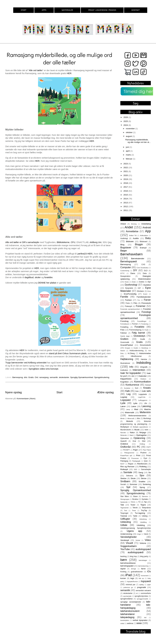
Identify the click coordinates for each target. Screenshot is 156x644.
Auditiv (136, 238)
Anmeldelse (132, 231)
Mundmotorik (126, 430)
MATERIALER (67, 10)
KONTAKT (136, 10)
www (139, 623)
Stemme (145, 496)
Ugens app (134, 531)
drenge (134, 569)
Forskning (145, 324)
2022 (126, 168)
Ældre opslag (105, 392)
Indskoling (144, 363)
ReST (122, 464)
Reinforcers (142, 464)
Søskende (124, 502)
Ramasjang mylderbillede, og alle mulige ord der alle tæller (59, 58)
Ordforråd (125, 447)
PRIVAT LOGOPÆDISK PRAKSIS (102, 10)
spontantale (127, 596)
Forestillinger (142, 321)
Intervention (139, 370)
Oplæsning (139, 438)
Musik (137, 430)
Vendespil (125, 540)
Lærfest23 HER (84, 254)
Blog (122, 245)
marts (129, 155)
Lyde (123, 403)
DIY (135, 270)
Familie (124, 297)
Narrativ (123, 433)
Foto (122, 330)
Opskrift (123, 441)
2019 (126, 179)
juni (128, 147)
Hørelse (144, 359)
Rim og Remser (127, 467)
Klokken (143, 379)
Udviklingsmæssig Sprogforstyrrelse (136, 528)
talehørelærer (128, 614)
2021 (126, 171)
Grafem (124, 339)
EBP (139, 288)
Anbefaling (146, 224)
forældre (48, 277)
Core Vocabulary (142, 268)
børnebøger (143, 560)
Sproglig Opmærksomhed (82, 377)
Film (135, 303)
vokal (122, 623)
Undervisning (126, 534)
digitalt (123, 569)
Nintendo (124, 435)
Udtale (124, 525)
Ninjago (143, 432)
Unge (139, 534)
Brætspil (143, 248)
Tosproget (124, 513)
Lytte (135, 403)
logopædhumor (132, 581)
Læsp (128, 409)
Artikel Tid (133, 235)
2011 (126, 210)
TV (139, 502)
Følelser (124, 333)
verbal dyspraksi (140, 620)
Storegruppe (125, 499)
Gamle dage (125, 336)
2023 (126, 164)
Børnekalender (138, 259)
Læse (134, 406)
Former (135, 324)
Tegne (143, 505)
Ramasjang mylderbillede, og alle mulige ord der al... (138, 141)
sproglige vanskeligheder (131, 602)
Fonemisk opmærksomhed (130, 309)
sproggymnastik (142, 599)
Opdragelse (141, 435)
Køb (127, 391)
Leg (128, 394)
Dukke (142, 282)
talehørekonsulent (130, 611)
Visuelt (129, 543)
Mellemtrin (145, 412)
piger (149, 585)
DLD (146, 271)
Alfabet (123, 224)
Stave (135, 496)
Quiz (146, 461)
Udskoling (126, 522)
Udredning (143, 519)
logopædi (146, 581)
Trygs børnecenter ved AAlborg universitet (26, 363)
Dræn (134, 282)
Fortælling (124, 327)
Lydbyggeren (143, 400)
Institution (124, 370)
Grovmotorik (145, 345)
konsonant (145, 576)
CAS (143, 265)
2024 (126, 125)
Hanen (123, 351)
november (131, 129)
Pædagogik (136, 461)
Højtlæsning (127, 359)
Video (148, 540)
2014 (126, 199)
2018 (126, 183)
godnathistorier (137, 572)
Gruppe (127, 348)
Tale (122, 505)
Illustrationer (125, 363)
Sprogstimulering (102, 377)
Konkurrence (132, 385)
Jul (133, 376)
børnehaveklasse (128, 563)
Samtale (128, 472)
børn (124, 560)
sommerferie (146, 593)
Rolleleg (143, 467)
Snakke (142, 482)
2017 (126, 187)
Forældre (140, 327)
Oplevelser (125, 438)
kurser (123, 578)
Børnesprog (18, 377)
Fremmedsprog (135, 330)
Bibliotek (130, 241)
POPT (149, 447)
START (23, 10)
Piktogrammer (129, 453)
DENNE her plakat (47, 283)
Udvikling (141, 525)
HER (69, 73)
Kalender (143, 376)
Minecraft (131, 418)
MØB (146, 430)
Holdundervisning (137, 351)
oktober (129, 132)
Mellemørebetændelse (137, 416)
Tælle (135, 516)
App (148, 231)
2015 (126, 195)
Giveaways (139, 336)
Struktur (135, 499)
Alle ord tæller (36, 70)
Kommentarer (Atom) (26, 399)
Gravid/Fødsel (127, 345)
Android (147, 227)
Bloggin (139, 244)
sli (137, 593)
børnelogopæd (127, 566)
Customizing (125, 271)
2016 (126, 191)
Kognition (125, 382)
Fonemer (141, 306)
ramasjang (44, 377)
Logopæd (125, 400)
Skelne (123, 478)
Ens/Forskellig (130, 294)
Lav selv (146, 391)
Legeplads (143, 394)
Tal (145, 502)
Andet (129, 227)
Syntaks (145, 499)
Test (126, 510)
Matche (148, 409)
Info (131, 367)
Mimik (122, 418)
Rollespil (124, 469)
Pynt (145, 458)
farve (143, 569)
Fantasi (128, 300)
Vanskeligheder (129, 537)
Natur (132, 432)
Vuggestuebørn (129, 546)
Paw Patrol (147, 450)
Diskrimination (144, 279)
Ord (36, 377)
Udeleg (145, 516)
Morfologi (147, 418)
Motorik (130, 421)
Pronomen (135, 458)
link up (141, 578)
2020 (126, 175)
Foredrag (124, 321)
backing (123, 556)
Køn (137, 391)
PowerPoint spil (126, 456)
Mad (136, 409)
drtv (26, 377)
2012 (126, 206)
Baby (148, 238)
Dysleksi (147, 285)
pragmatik (142, 587)
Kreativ (147, 388)
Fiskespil (128, 306)
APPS (44, 10)
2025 (126, 121)
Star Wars (125, 496)
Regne (131, 464)
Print (138, 455)
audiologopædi (135, 552)
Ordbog (142, 444)
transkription (125, 620)
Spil (128, 487)
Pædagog (124, 461)
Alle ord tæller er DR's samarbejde (22, 242)
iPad (128, 575)
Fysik (146, 330)
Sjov (142, 475)
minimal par (131, 585)
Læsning (146, 406)
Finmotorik (146, 303)
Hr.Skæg (131, 353)
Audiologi (124, 238)
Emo (149, 291)
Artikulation (144, 235)
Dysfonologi (131, 285)
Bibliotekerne (63, 242)
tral (145, 617)
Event (145, 294)
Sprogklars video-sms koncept (43, 369)
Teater (133, 505)
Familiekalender (144, 297)
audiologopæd (143, 549)
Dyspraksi (129, 288)
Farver (147, 300)
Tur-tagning (140, 513)
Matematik (130, 412)
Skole (133, 478)
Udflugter (125, 519)
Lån (146, 403)
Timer (134, 510)
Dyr (149, 282)
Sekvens (130, 476)
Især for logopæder (131, 373)
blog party (144, 556)
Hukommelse (145, 353)
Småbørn (125, 481)
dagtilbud (29, 277)
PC (139, 447)
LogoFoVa (142, 397)
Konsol (148, 385)
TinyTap (144, 510)
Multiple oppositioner (140, 427)
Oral (134, 441)
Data (145, 273)
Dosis (127, 282)
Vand (146, 534)
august (129, 136)
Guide (136, 348)
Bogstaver (126, 247)
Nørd (131, 435)
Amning (134, 224)
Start (59, 392)
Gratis (31, 377)
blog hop (133, 556)
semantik (54, 377)
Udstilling (143, 522)
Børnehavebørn (131, 254)
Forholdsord (125, 324)
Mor (139, 418)
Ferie (128, 303)
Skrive (144, 478)
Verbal (138, 540)
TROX (133, 502)
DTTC (122, 273)
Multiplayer (125, 427)
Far (139, 300)
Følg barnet (138, 333)
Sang (141, 472)
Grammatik (125, 342)
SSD (135, 469)
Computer (126, 267)
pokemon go (128, 587)
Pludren (143, 453)
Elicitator (140, 291)
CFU (73, 242)
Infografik (144, 367)
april (128, 151)
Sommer (133, 484)
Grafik (143, 339)
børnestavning (143, 566)
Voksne (143, 543)
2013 (126, 203)
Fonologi (146, 312)
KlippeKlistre (126, 379)
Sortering (147, 484)
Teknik (135, 508)
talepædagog (127, 617)
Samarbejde (146, 469)
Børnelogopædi (129, 261)
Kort (137, 388)
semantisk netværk (143, 591)
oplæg (141, 585)
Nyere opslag (13, 392)
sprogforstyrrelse (141, 596)
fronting (123, 572)
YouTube (125, 549)
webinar (130, 623)
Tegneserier (125, 508)
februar (129, 159)
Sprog (142, 487)
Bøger (124, 251)
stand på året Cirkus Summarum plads (68, 353)
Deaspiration (125, 276)
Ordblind (124, 444)
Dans (133, 273)
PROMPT (126, 450)
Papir (135, 450)
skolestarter (64, 377)
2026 (126, 117)
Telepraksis (146, 508)
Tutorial (124, 516)
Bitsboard (144, 242)
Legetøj (124, 397)
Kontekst (127, 388)
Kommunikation (142, 382)
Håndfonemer (136, 356)
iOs (149, 571)
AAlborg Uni (95, 242)
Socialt (123, 484)
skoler (38, 277)
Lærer (123, 406)
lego (132, 578)
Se (150, 472)
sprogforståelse (127, 599)
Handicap (145, 348)
